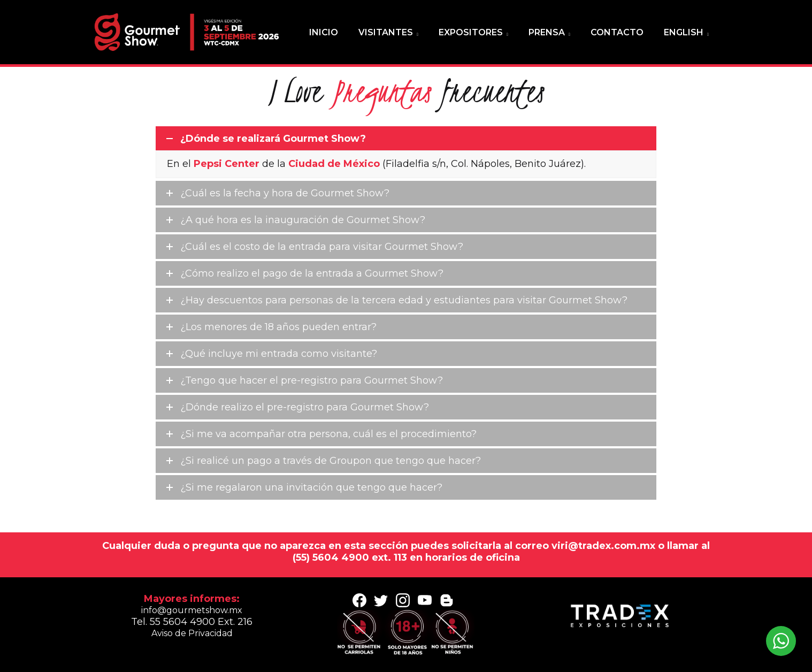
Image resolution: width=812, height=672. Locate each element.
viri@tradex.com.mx (605, 546)
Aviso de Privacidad (192, 633)
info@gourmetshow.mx (192, 610)
